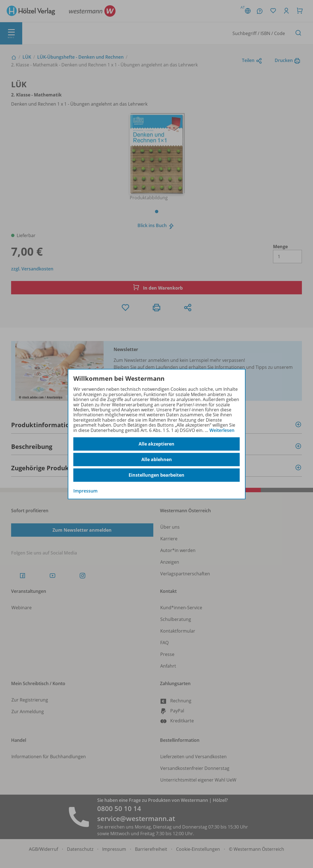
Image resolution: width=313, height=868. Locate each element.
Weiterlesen (222, 430)
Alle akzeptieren (156, 444)
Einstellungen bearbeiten (156, 475)
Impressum (85, 491)
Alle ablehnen (157, 459)
